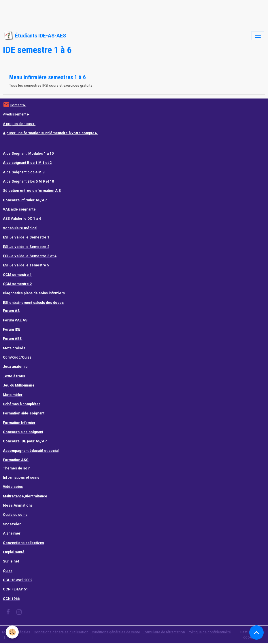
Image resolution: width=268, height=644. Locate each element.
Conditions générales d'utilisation (61, 632)
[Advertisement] (105, 13)
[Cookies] (12, 632)
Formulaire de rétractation (164, 632)
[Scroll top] (256, 632)
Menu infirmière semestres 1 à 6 (48, 77)
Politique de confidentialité (209, 632)
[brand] (35, 36)
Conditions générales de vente (115, 632)
